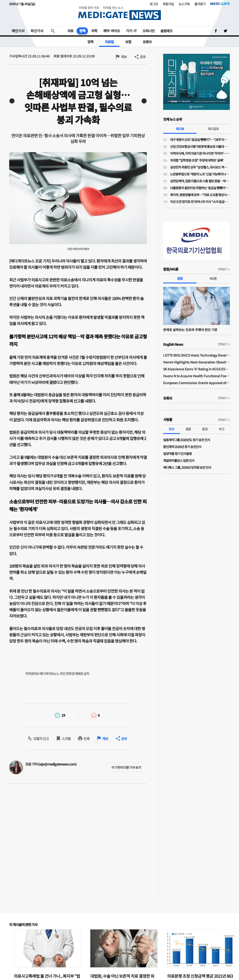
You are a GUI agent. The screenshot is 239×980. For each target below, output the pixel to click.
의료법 (109, 42)
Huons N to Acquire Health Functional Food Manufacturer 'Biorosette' (196, 376)
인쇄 (86, 739)
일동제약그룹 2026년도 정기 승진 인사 (187, 440)
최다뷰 (180, 129)
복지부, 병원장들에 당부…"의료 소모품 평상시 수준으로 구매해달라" (200, 195)
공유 (143, 57)
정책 (82, 31)
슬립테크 (166, 31)
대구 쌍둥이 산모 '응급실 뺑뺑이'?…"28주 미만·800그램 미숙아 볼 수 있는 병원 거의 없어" (200, 140)
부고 (222, 429)
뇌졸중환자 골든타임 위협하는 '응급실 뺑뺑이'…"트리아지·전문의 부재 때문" (200, 188)
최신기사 (37, 31)
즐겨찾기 (200, 4)
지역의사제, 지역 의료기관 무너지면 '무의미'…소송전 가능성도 (200, 153)
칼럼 (180, 278)
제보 (124, 57)
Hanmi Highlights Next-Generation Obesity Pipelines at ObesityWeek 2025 (196, 362)
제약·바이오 (112, 31)
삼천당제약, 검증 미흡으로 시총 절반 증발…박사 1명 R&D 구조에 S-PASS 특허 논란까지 (200, 181)
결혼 (188, 429)
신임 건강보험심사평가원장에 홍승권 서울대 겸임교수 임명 (200, 146)
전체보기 (222, 269)
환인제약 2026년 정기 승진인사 (182, 447)
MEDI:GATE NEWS (119, 13)
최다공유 (213, 129)
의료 (70, 31)
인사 (171, 429)
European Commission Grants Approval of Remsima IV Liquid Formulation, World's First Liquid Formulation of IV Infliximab (196, 383)
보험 (128, 42)
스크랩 (66, 739)
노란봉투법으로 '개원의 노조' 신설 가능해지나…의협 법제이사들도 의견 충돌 (200, 174)
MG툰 (213, 278)
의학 (94, 31)
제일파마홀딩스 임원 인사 (179, 460)
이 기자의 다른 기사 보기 (126, 767)
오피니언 (148, 31)
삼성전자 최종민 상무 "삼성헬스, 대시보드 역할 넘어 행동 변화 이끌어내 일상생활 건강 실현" (200, 167)
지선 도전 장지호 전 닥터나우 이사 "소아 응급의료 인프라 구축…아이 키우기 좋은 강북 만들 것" (200, 202)
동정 (205, 429)
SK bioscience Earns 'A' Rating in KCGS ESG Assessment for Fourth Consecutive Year (196, 369)
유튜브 (147, 42)
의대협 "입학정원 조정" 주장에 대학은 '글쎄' (197, 160)
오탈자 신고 (41, 739)
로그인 (154, 4)
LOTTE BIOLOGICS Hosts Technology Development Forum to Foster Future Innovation (196, 355)
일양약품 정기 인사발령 (177, 454)
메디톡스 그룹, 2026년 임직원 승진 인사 (187, 467)
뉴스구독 (184, 4)
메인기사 (18, 31)
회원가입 (168, 4)
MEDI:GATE (220, 4)
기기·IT (131, 31)
